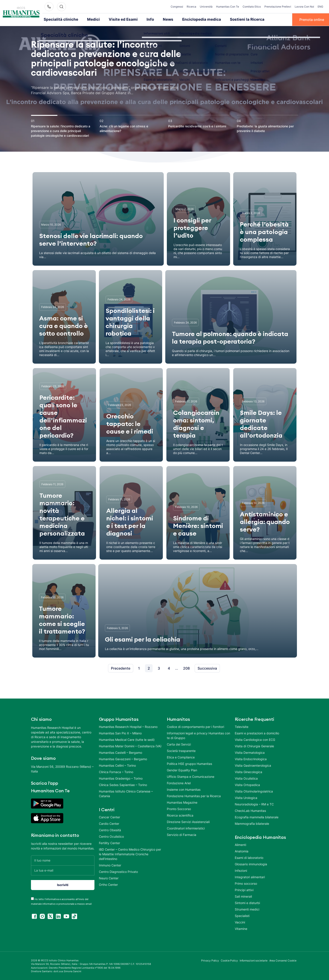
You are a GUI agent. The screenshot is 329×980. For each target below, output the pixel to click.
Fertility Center (109, 842)
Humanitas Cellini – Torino (117, 765)
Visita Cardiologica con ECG (255, 739)
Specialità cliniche (59, 19)
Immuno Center (110, 865)
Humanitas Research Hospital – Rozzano (128, 726)
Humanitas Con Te (228, 7)
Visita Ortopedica (247, 784)
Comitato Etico (252, 7)
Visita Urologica (246, 797)
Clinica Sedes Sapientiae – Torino (123, 784)
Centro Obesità (110, 830)
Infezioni (241, 870)
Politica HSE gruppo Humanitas (189, 763)
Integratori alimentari (250, 877)
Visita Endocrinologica (251, 759)
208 (186, 668)
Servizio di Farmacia (182, 834)
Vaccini (240, 922)
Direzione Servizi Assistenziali (188, 821)
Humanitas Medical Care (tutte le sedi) (127, 739)
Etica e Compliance (181, 757)
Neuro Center (109, 878)
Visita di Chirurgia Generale (254, 746)
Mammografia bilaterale (252, 823)
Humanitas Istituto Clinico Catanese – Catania (126, 793)
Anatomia (242, 851)
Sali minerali (243, 896)
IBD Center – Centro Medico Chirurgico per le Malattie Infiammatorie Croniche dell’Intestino (130, 854)
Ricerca (191, 7)
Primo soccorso (246, 883)
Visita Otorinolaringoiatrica (254, 791)
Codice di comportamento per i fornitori (195, 726)
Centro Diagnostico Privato (118, 871)
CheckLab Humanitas (250, 810)
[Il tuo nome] (63, 860)
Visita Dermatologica (250, 752)
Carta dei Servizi (179, 744)
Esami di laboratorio (249, 857)
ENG (320, 7)
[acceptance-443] (32, 898)
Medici (89, 19)
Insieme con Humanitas (184, 789)
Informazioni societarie (254, 960)
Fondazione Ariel (179, 783)
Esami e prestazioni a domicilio (257, 733)
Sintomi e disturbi (247, 902)
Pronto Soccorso (179, 808)
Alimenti (240, 844)
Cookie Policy (229, 960)
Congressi (177, 7)
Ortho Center (108, 884)
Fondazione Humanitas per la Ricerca (194, 796)
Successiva (207, 668)
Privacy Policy (210, 960)
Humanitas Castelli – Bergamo (121, 752)
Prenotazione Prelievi (278, 7)
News (158, 19)
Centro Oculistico (111, 836)
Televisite (242, 726)
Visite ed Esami (116, 19)
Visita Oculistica (246, 778)
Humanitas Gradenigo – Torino (121, 778)
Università (206, 7)
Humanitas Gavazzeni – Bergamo (123, 759)
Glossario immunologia (251, 864)
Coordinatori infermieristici (186, 828)
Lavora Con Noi (304, 7)
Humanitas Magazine (182, 802)
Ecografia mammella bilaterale (257, 817)
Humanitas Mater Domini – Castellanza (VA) (130, 746)
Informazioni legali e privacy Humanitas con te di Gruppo (198, 735)
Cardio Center (109, 823)
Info (141, 19)
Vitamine (241, 928)
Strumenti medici (247, 909)
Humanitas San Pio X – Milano (120, 733)
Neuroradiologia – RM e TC (254, 804)
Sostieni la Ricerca (231, 19)
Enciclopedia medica (189, 19)
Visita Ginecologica (248, 771)
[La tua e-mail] (63, 870)
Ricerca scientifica (180, 815)
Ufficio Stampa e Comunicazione (191, 776)
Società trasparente (181, 750)
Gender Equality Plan (182, 770)
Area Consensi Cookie (283, 960)
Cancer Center (109, 817)
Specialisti (242, 915)
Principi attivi (244, 889)
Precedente (121, 668)
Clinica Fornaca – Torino (116, 771)
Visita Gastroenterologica (253, 765)
